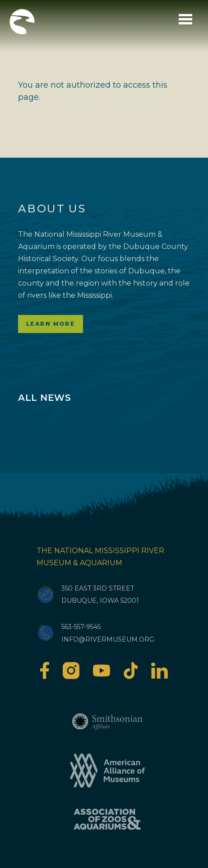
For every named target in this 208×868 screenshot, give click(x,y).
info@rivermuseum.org (108, 639)
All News (44, 398)
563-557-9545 (81, 627)
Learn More (51, 324)
